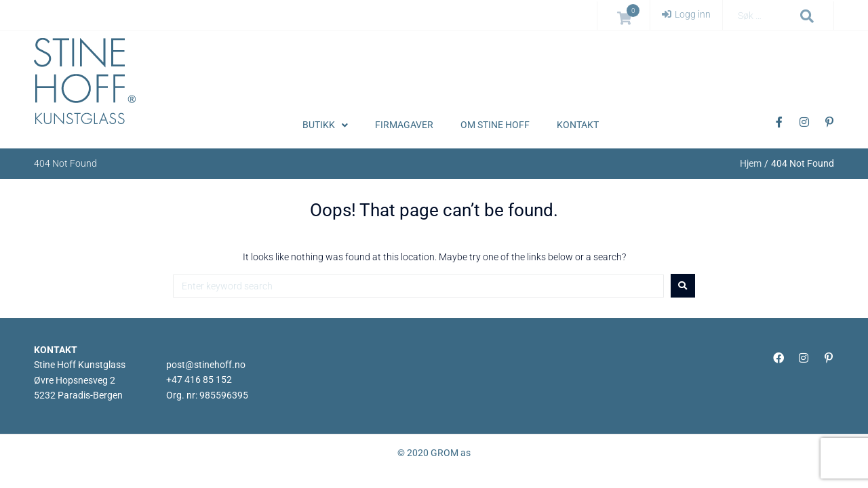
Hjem (751, 163)
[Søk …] (764, 16)
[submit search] (807, 16)
